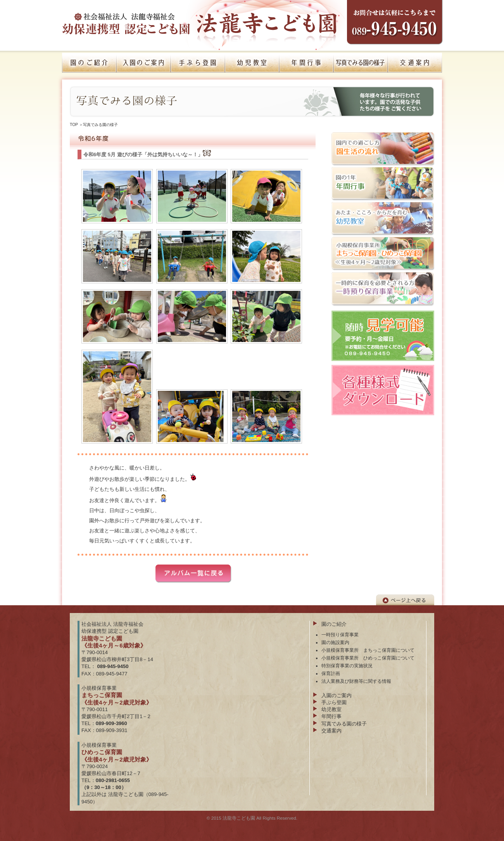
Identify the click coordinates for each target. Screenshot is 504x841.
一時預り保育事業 (340, 635)
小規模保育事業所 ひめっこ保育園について (368, 658)
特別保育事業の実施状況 (347, 666)
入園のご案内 (337, 695)
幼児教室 (331, 709)
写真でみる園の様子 (100, 125)
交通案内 (331, 731)
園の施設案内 (335, 642)
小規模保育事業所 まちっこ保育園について (368, 650)
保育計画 (331, 673)
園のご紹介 (334, 624)
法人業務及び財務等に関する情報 (356, 681)
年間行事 (331, 716)
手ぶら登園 (334, 702)
